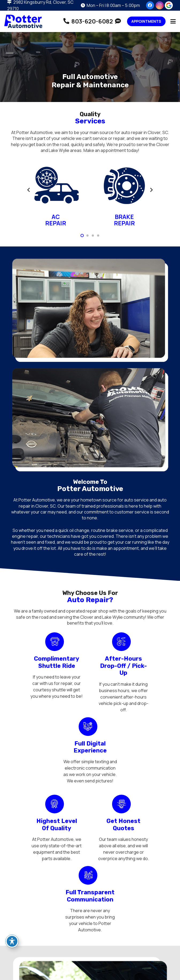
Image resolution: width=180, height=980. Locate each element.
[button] (173, 21)
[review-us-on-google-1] (169, 5)
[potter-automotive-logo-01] (23, 21)
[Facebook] (150, 5)
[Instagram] (160, 5)
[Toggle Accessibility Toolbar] (12, 941)
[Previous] (29, 190)
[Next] (151, 190)
